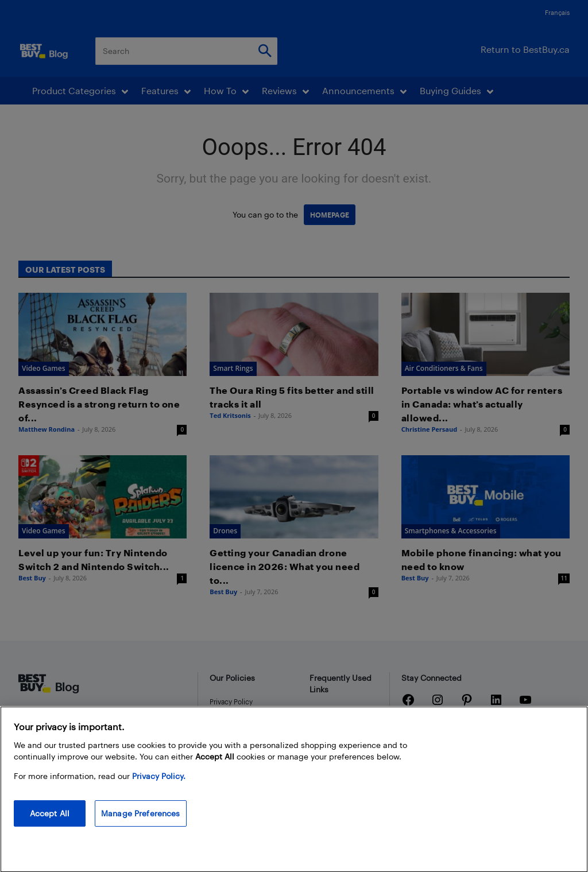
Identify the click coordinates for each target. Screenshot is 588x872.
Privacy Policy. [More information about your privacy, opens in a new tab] (159, 784)
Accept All (50, 821)
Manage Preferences (141, 821)
